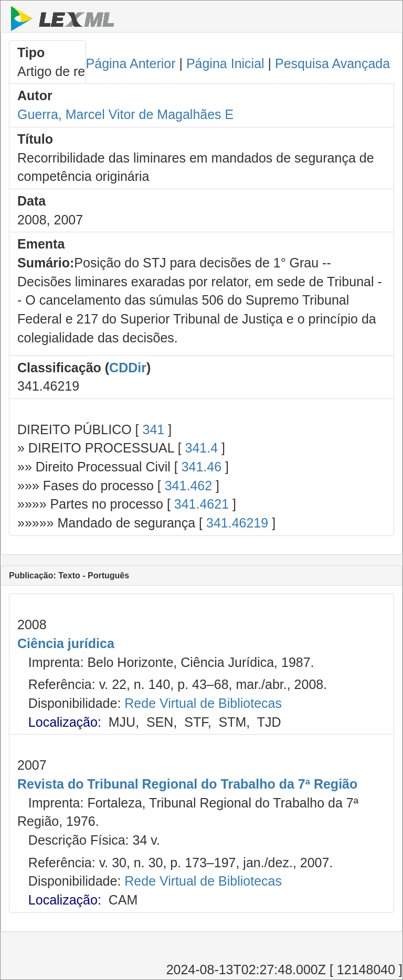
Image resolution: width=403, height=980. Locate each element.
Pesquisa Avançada (332, 63)
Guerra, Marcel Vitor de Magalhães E (125, 114)
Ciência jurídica (66, 643)
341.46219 (237, 523)
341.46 (201, 467)
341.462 (188, 486)
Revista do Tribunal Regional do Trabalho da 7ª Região (187, 784)
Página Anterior (131, 63)
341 (153, 429)
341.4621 (201, 504)
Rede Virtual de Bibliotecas (203, 703)
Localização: (65, 722)
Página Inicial (225, 63)
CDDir (128, 368)
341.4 (202, 448)
